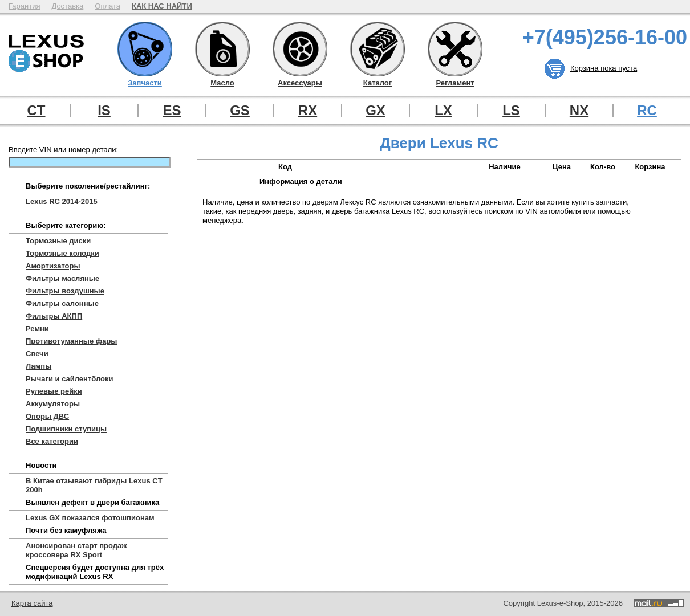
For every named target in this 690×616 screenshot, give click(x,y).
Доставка (67, 6)
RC (647, 111)
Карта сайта (32, 603)
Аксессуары (300, 49)
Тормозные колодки (62, 253)
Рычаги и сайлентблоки (70, 379)
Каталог (378, 49)
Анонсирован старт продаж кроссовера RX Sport (76, 550)
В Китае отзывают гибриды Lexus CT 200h (94, 485)
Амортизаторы (53, 266)
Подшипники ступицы (66, 429)
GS (240, 111)
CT (36, 111)
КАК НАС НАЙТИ (162, 6)
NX (579, 111)
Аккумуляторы (53, 404)
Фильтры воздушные (65, 291)
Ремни (37, 329)
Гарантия (24, 6)
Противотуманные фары (71, 341)
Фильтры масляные (62, 278)
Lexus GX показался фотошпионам (90, 518)
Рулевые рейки (54, 391)
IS (104, 111)
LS (511, 111)
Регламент (455, 49)
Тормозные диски (58, 241)
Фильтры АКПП (54, 316)
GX (376, 111)
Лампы (38, 366)
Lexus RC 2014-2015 (62, 201)
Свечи (37, 354)
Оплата (107, 6)
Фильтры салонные (62, 303)
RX (308, 111)
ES (172, 111)
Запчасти (145, 49)
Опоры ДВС (47, 416)
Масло (222, 49)
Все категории (52, 441)
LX (443, 111)
